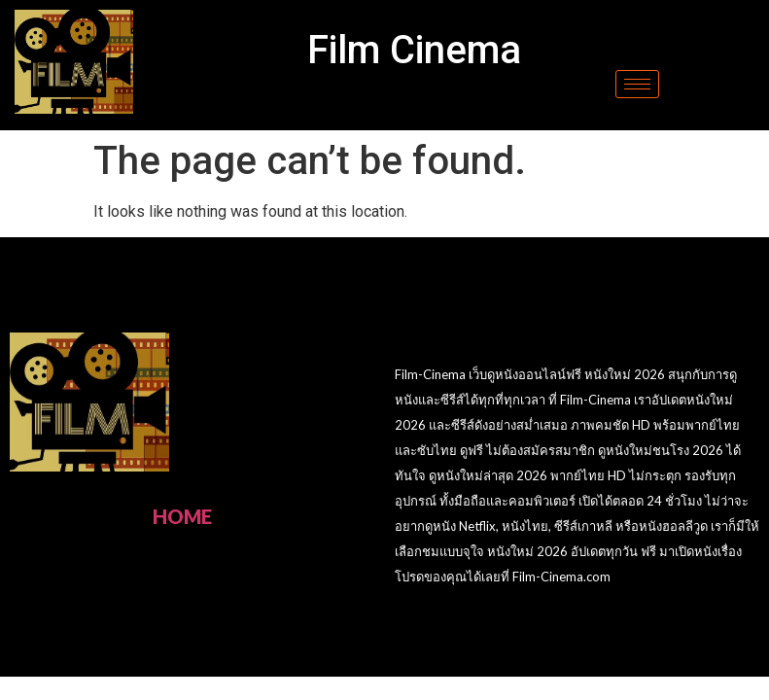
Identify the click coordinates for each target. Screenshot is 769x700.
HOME (182, 516)
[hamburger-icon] (637, 84)
